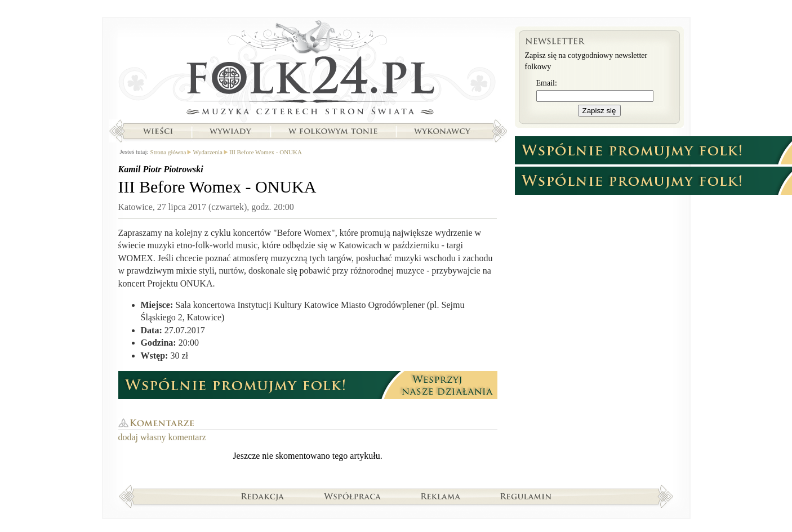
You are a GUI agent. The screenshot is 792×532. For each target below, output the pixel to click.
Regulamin (526, 496)
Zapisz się (599, 111)
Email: (547, 83)
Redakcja (263, 496)
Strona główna (308, 70)
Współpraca (353, 496)
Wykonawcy (443, 131)
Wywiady (230, 131)
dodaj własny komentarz (162, 437)
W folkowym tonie (333, 131)
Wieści (158, 131)
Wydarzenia (207, 152)
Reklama (441, 496)
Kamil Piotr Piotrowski (161, 169)
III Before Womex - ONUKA (266, 152)
